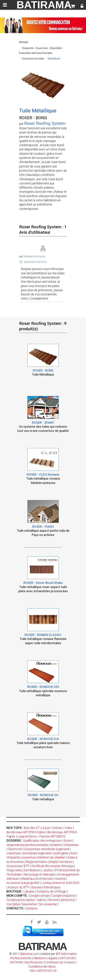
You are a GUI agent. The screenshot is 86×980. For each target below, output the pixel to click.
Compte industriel (64, 896)
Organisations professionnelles (27, 845)
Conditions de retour (42, 966)
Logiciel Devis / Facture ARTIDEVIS (41, 836)
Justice (48, 870)
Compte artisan (39, 896)
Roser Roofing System (45, 123)
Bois (73, 853)
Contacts (31, 908)
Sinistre (60, 879)
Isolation (56, 845)
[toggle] (5, 5)
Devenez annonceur (61, 900)
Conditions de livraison (60, 962)
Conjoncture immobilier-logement (46, 849)
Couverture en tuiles (33, 59)
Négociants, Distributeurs (24, 870)
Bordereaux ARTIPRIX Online (26, 832)
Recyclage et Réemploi (40, 874)
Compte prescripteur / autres (26, 900)
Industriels (14, 853)
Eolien (68, 840)
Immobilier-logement (37, 853)
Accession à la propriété (23, 883)
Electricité (15, 849)
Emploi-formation (61, 862)
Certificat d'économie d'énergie (53, 866)
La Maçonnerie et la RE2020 (60, 883)
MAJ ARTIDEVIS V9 (43, 971)
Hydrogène (61, 853)
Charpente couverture (21, 857)
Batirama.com (30, 954)
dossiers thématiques (46, 887)
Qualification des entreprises (42, 840)
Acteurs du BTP (18, 887)
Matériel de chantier (52, 857)
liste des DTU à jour (37, 828)
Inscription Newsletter (22, 904)
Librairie (29, 891)
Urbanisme (71, 845)
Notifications (34, 962)
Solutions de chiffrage (51, 891)
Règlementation (37, 862)
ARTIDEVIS (67, 958)
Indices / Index (62, 828)
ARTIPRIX (16, 962)
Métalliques (54, 59)
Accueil (24, 42)
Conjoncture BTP (18, 866)
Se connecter (48, 904)
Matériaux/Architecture (37, 879)
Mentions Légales (45, 958)
